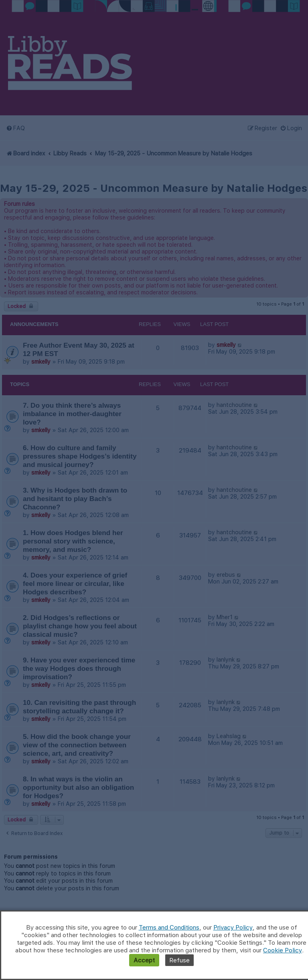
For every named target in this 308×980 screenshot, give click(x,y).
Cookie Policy (283, 950)
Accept (144, 960)
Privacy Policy (233, 927)
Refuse (179, 960)
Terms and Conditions (169, 927)
